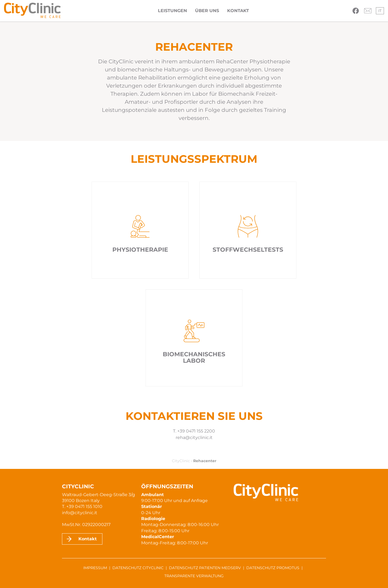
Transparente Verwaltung (194, 576)
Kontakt (238, 11)
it (380, 11)
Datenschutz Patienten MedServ (205, 568)
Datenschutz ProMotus (273, 568)
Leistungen (172, 11)
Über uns (207, 11)
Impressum (95, 568)
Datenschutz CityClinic (138, 568)
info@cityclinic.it (80, 513)
